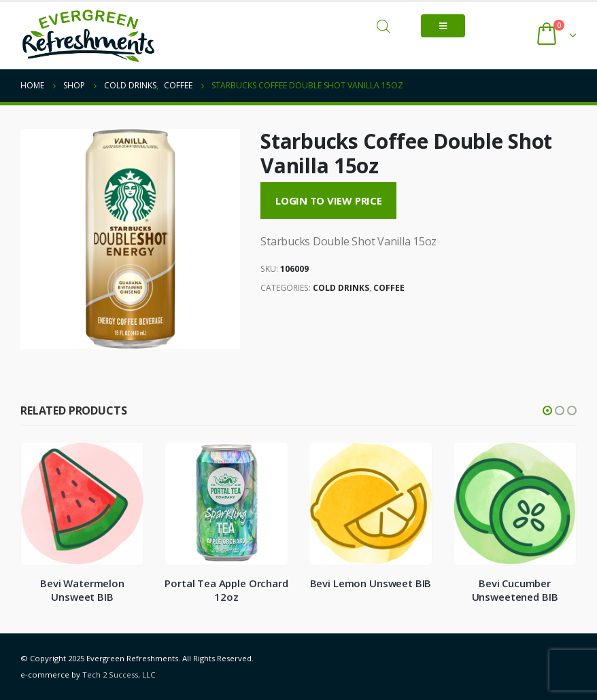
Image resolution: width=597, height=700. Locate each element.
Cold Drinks (341, 288)
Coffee (389, 288)
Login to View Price (329, 200)
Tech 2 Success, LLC (119, 675)
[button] (547, 410)
